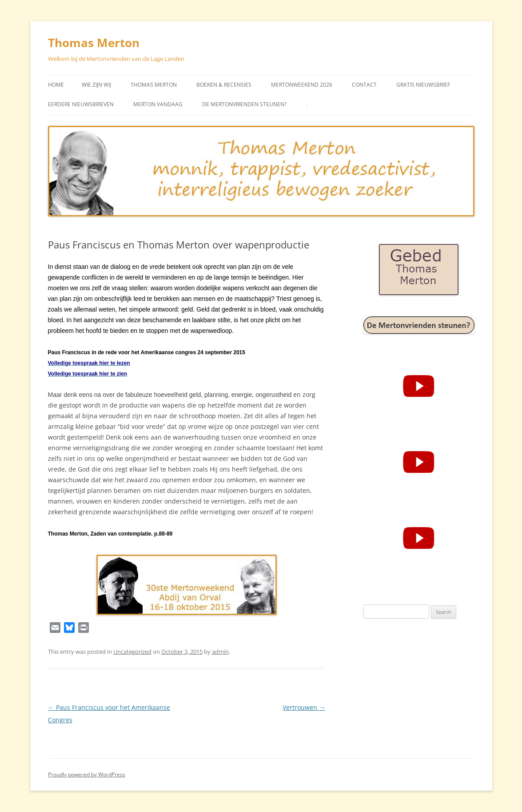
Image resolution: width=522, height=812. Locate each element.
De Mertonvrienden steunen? (244, 104)
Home (56, 85)
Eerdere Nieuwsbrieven (81, 104)
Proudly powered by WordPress (87, 774)
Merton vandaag (158, 104)
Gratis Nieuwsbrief (423, 85)
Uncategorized (132, 652)
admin (220, 652)
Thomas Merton (94, 43)
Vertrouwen (304, 707)
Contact (364, 85)
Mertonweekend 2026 (302, 85)
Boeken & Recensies (224, 85)
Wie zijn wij (96, 85)
